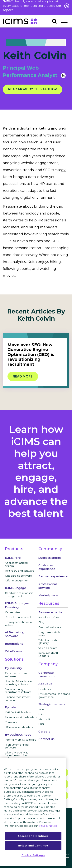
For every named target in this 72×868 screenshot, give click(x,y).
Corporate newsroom (46, 674)
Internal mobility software (21, 740)
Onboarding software (18, 576)
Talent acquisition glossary (49, 642)
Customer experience (47, 567)
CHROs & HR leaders (18, 712)
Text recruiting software (20, 571)
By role (10, 707)
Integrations (14, 644)
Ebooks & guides (49, 617)
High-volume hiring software (17, 746)
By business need (18, 735)
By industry (13, 668)
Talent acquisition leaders (21, 717)
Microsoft (44, 719)
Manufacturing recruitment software (18, 691)
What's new (14, 651)
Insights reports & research (49, 634)
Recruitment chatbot (18, 617)
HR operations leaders (19, 727)
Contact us (46, 739)
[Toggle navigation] (64, 21)
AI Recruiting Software (15, 634)
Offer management (17, 580)
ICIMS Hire (13, 558)
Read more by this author (33, 89)
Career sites (12, 612)
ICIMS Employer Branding (17, 605)
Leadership (45, 689)
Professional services (48, 586)
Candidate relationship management (19, 594)
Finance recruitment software (18, 698)
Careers (44, 731)
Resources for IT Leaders (48, 654)
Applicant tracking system (16, 564)
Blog (41, 622)
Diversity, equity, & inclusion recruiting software (17, 755)
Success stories (50, 558)
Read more (23, 376)
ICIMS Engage (16, 588)
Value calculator (48, 648)
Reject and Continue (33, 846)
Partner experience (53, 576)
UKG (41, 724)
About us (45, 684)
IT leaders (11, 722)
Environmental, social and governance (54, 695)
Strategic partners (52, 704)
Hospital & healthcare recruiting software (18, 683)
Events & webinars (50, 627)
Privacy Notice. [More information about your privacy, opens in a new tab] (49, 826)
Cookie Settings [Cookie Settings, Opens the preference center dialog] (33, 855)
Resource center (51, 612)
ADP (41, 709)
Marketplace (48, 595)
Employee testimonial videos (19, 624)
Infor (41, 714)
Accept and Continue (33, 836)
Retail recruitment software (16, 675)
